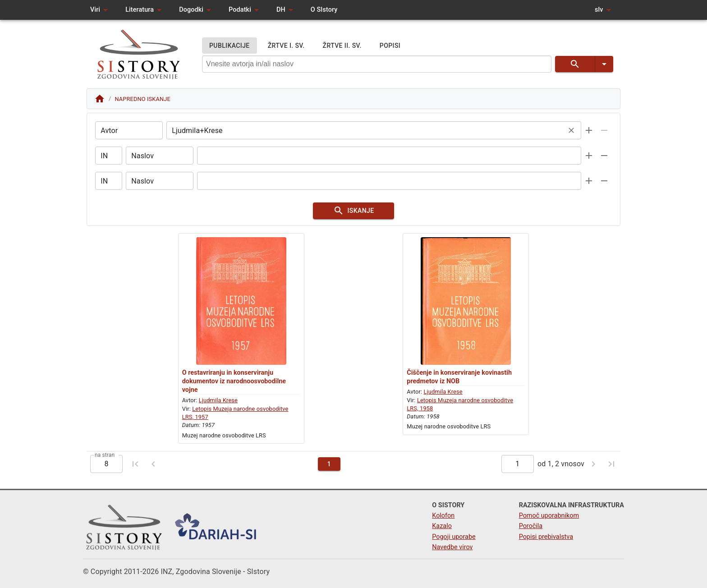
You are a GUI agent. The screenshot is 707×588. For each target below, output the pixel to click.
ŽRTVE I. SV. (286, 46)
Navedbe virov (452, 547)
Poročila (531, 526)
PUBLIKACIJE (230, 46)
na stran (105, 456)
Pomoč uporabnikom (549, 516)
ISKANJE (353, 212)
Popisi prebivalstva (546, 537)
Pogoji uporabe (454, 537)
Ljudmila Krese (218, 402)
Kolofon (443, 516)
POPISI (390, 46)
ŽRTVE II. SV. (342, 46)
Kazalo (442, 526)
